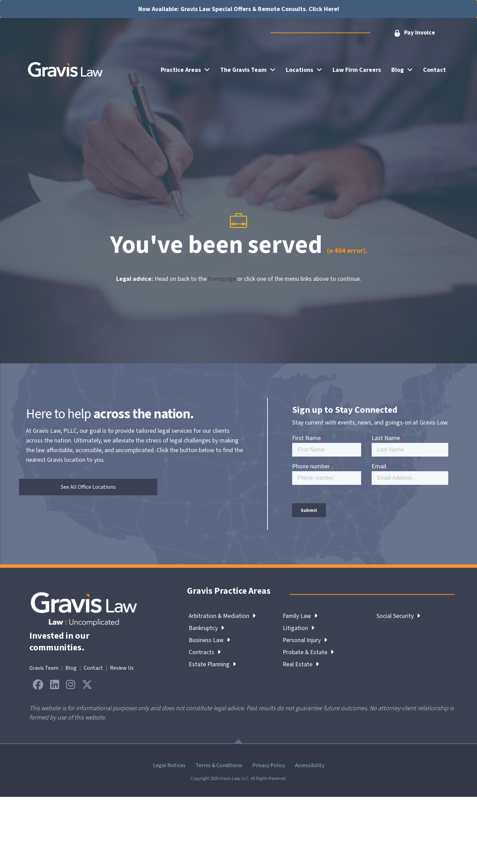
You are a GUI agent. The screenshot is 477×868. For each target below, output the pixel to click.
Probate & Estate (308, 652)
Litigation (298, 628)
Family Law (300, 616)
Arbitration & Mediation (222, 616)
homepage (222, 279)
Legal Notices (169, 765)
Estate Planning (212, 664)
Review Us (122, 668)
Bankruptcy (206, 628)
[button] (414, 33)
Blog (71, 668)
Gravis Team (44, 668)
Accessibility (310, 765)
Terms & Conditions (219, 765)
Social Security (398, 616)
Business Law (209, 640)
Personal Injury (305, 640)
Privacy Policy (269, 765)
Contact (93, 668)
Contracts (205, 652)
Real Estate (301, 664)
